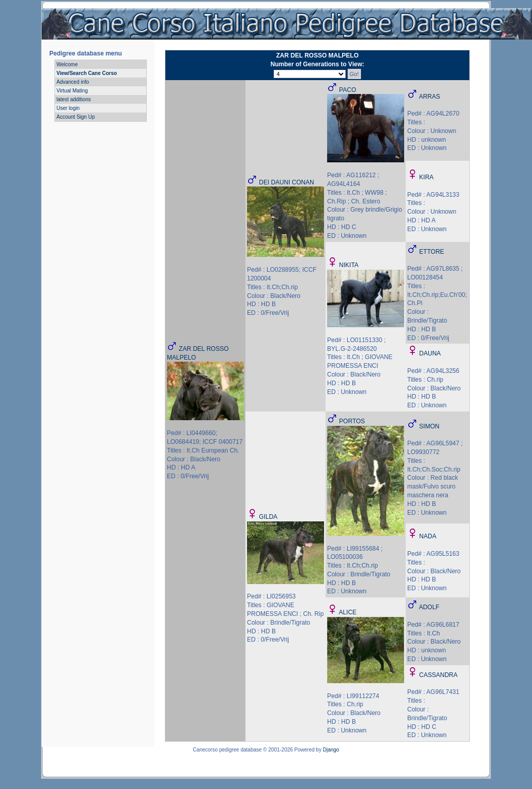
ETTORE (431, 252)
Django (331, 750)
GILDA (268, 517)
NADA (427, 536)
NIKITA (349, 265)
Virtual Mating (72, 91)
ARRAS (430, 97)
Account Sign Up (76, 117)
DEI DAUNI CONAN (286, 182)
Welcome (67, 64)
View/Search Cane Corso (87, 73)
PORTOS (352, 421)
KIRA (426, 177)
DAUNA (430, 353)
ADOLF (429, 607)
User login (68, 108)
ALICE (348, 612)
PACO (347, 90)
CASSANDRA (438, 675)
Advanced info (73, 82)
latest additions (74, 99)
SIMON (429, 426)
